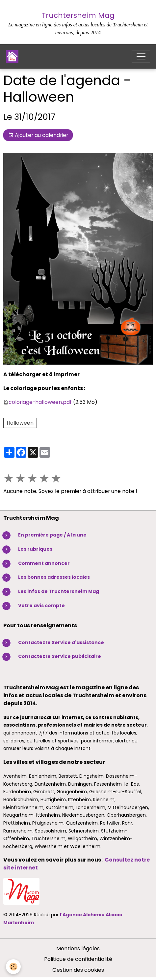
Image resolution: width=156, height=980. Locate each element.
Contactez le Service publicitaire (60, 656)
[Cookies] (13, 967)
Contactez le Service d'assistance (61, 642)
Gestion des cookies (78, 970)
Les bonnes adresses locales (54, 577)
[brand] (14, 56)
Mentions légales (78, 948)
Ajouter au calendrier (38, 135)
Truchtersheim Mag (78, 15)
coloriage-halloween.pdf (40, 402)
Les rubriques (35, 549)
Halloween (20, 423)
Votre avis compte (41, 605)
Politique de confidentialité (78, 959)
